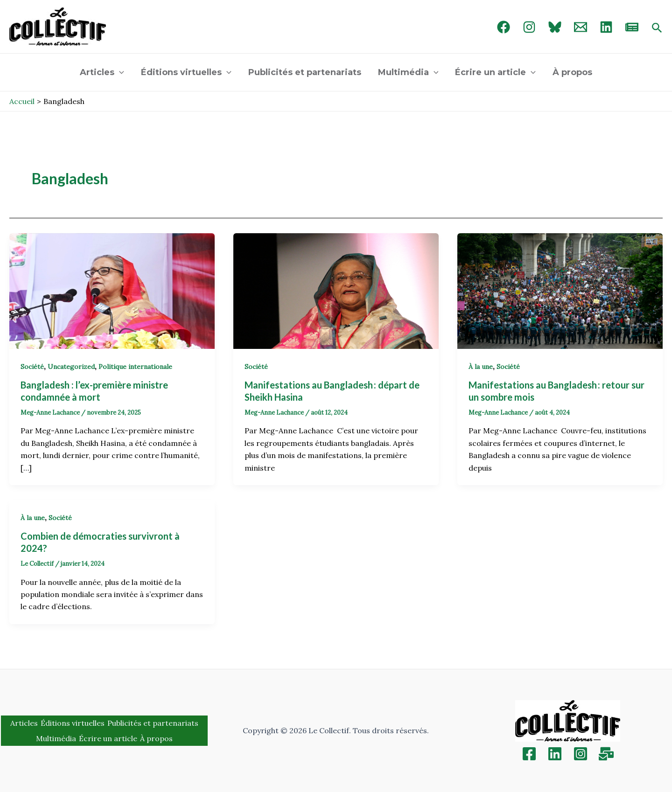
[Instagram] (529, 27)
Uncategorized (71, 367)
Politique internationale (135, 367)
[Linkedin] (555, 754)
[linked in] (606, 27)
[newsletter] (632, 27)
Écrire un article (495, 72)
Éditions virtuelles (186, 72)
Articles (102, 72)
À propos (572, 72)
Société (32, 367)
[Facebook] (504, 27)
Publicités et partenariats (305, 72)
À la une (481, 367)
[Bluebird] (555, 27)
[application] (119, 72)
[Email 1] (581, 27)
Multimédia (408, 72)
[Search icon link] (657, 28)
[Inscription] (606, 754)
